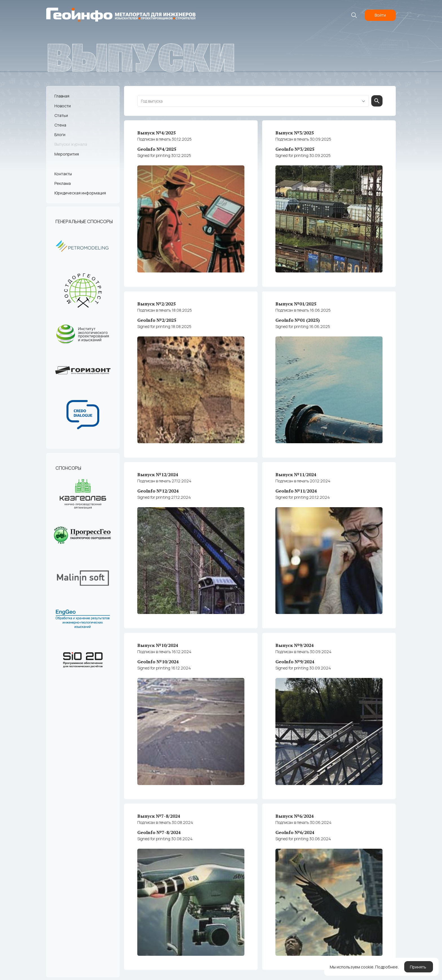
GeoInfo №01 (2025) (329, 323)
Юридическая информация (80, 193)
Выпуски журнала (71, 144)
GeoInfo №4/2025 (191, 152)
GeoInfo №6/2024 (329, 834)
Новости (63, 106)
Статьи (61, 115)
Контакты (63, 174)
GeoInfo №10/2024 (191, 664)
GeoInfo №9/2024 (329, 664)
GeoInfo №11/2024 (329, 493)
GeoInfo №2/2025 (191, 323)
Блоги (60, 135)
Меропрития (67, 154)
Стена (60, 125)
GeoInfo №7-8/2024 (191, 834)
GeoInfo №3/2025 (329, 152)
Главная (62, 96)
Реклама (63, 183)
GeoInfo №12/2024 (191, 493)
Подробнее (386, 968)
